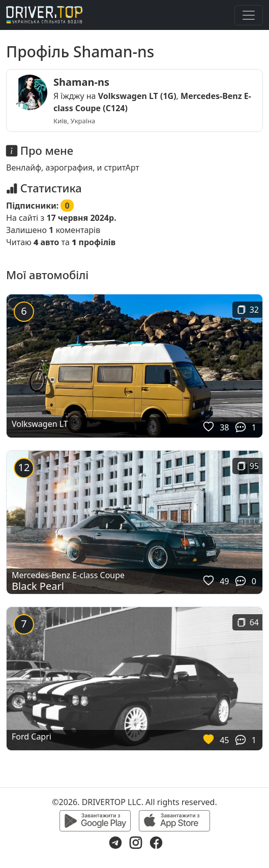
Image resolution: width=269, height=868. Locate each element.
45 (224, 740)
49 (224, 581)
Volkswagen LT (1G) (137, 96)
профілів (94, 242)
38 (224, 427)
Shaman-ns (81, 82)
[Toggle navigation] (249, 15)
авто (46, 242)
